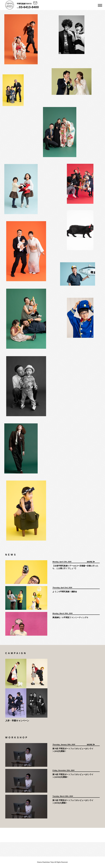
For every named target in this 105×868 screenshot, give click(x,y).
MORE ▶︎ (91, 562)
